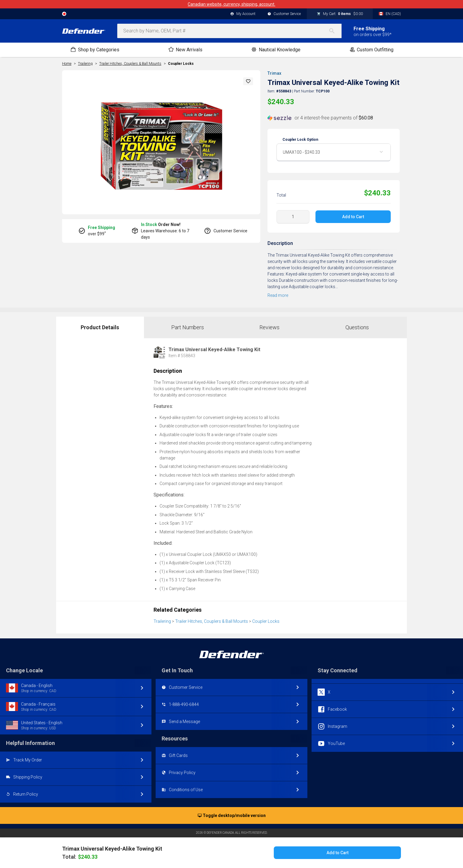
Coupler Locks (181, 64)
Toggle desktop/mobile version (232, 816)
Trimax (274, 73)
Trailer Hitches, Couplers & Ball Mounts (212, 621)
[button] (248, 81)
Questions (357, 327)
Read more (278, 295)
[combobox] (229, 31)
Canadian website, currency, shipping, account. (231, 4)
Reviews (269, 327)
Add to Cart (353, 217)
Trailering (162, 621)
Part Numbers (188, 327)
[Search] (335, 31)
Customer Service (284, 14)
